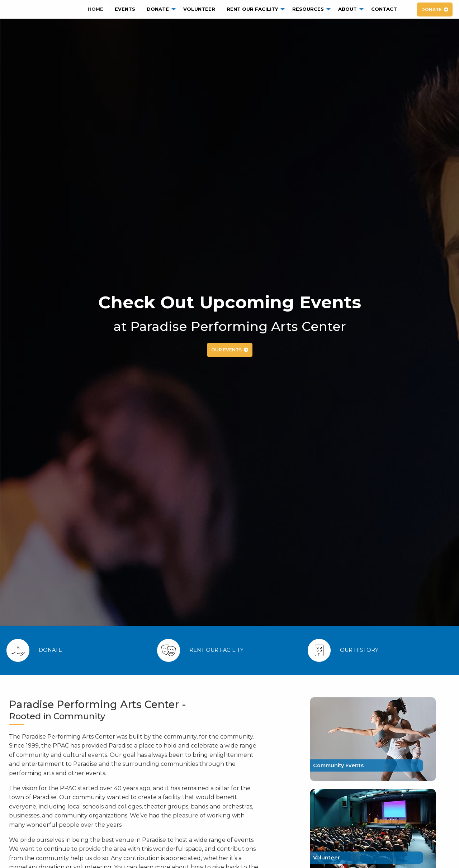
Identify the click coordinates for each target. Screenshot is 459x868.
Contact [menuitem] (384, 9)
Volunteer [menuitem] (199, 9)
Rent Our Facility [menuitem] (252, 9)
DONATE (432, 10)
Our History (359, 650)
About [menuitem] (347, 9)
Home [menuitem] (96, 9)
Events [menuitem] (125, 9)
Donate (50, 650)
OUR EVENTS (226, 350)
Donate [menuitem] (158, 9)
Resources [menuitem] (308, 9)
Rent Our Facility (216, 650)
